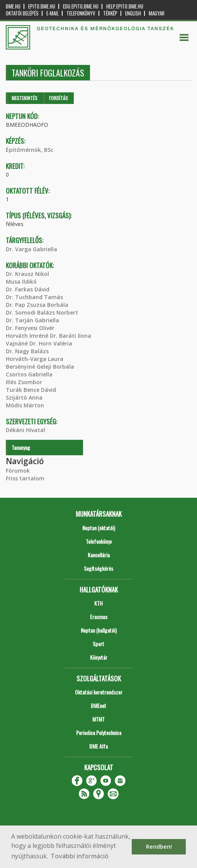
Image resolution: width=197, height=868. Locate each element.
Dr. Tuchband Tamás (34, 297)
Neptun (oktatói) (99, 528)
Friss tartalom (25, 478)
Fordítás (59, 98)
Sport (98, 644)
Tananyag (21, 447)
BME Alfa (98, 746)
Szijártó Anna (24, 397)
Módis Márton (25, 405)
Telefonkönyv (81, 13)
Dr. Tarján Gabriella (32, 320)
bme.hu (13, 6)
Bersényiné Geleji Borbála (40, 367)
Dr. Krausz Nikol (27, 274)
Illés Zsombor (24, 382)
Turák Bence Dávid (31, 390)
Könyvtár (99, 657)
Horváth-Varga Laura (35, 359)
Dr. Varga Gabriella (31, 249)
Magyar (157, 13)
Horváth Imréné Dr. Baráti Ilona (48, 336)
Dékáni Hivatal (25, 430)
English (133, 13)
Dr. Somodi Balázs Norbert (42, 312)
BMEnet (98, 705)
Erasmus (99, 617)
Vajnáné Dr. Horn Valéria (39, 343)
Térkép (110, 13)
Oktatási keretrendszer (99, 692)
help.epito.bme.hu (125, 6)
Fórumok (18, 471)
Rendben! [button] (159, 847)
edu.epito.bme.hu (81, 6)
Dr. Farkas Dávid (28, 289)
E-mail (53, 13)
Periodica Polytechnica (99, 733)
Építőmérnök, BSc (30, 150)
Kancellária (99, 555)
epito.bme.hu (42, 6)
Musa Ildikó (21, 282)
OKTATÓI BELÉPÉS (22, 13)
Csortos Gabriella (29, 374)
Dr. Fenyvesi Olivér (30, 328)
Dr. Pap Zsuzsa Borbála (37, 305)
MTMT (98, 719)
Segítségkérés (98, 568)
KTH (98, 603)
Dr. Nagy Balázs (27, 351)
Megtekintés (25, 98)
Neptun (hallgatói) (99, 630)
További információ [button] (80, 856)
